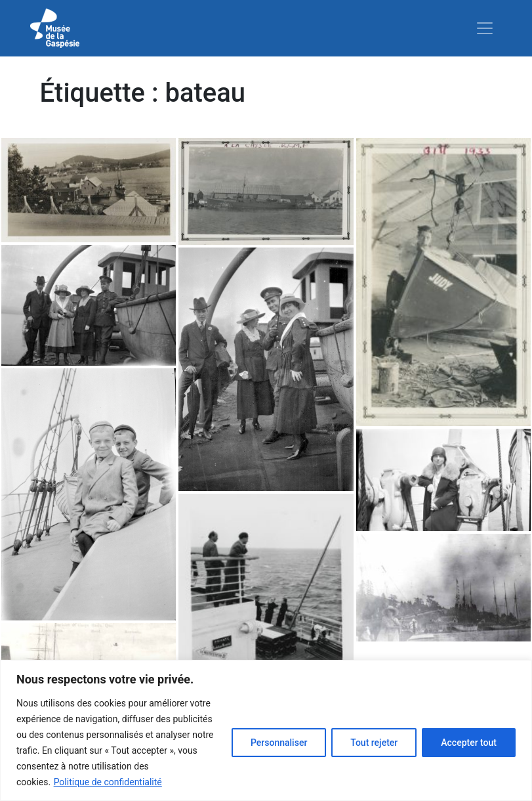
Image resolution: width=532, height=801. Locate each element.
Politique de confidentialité (108, 782)
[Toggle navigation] (485, 28)
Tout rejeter (374, 743)
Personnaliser (279, 743)
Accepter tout (469, 743)
